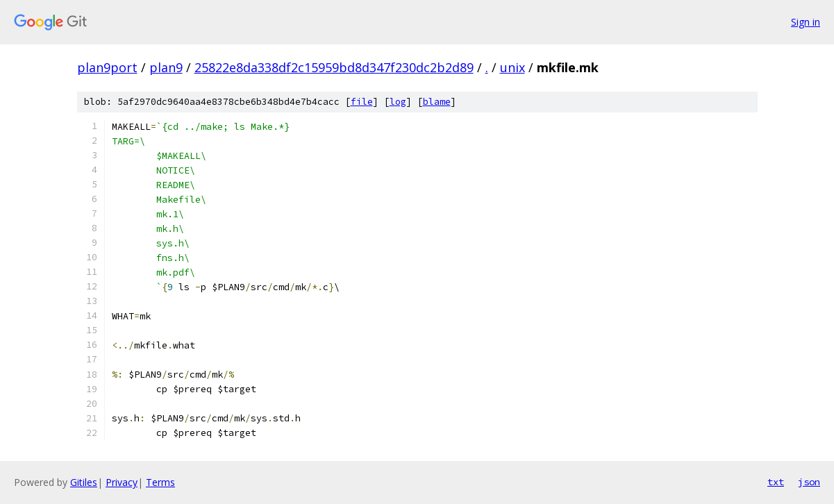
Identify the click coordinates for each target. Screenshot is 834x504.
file (362, 102)
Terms (160, 482)
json (809, 482)
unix (512, 67)
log (398, 102)
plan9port (107, 67)
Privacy (122, 482)
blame (437, 102)
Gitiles (84, 482)
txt (776, 482)
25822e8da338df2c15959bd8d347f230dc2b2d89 (334, 67)
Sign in (806, 22)
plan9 (166, 67)
